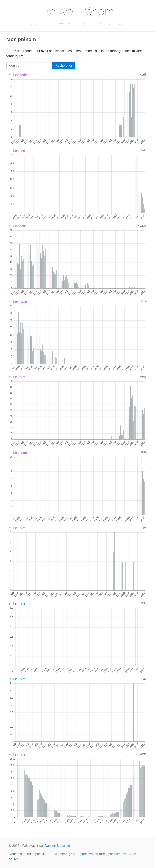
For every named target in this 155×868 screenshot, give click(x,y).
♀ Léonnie (18, 452)
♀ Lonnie (17, 528)
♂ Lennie (17, 679)
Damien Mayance (57, 846)
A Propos (116, 24)
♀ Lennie (17, 377)
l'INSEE (46, 854)
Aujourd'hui (40, 24)
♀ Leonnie (18, 75)
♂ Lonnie (17, 604)
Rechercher (64, 66)
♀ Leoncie (18, 301)
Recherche (65, 24)
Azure (83, 854)
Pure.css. (121, 854)
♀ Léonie (17, 755)
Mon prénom (92, 24)
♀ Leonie (17, 150)
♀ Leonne (17, 226)
